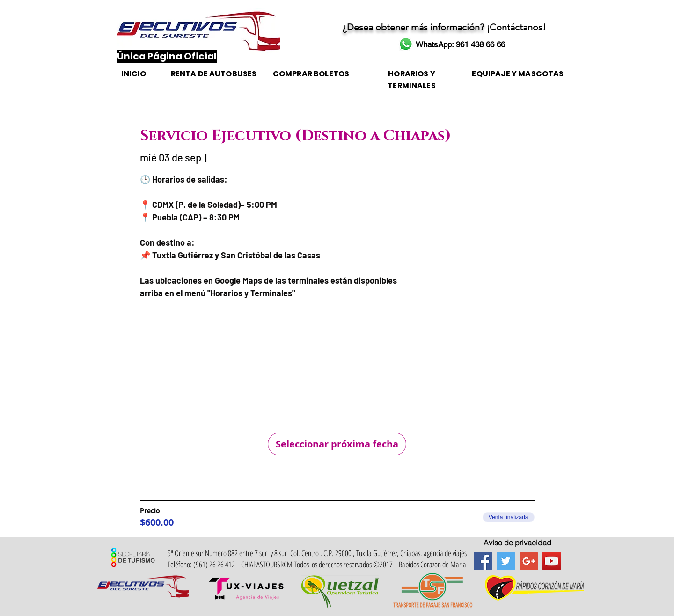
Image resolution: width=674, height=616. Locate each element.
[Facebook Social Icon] (483, 561)
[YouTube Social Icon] (552, 561)
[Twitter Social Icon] (506, 561)
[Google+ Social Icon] (529, 561)
